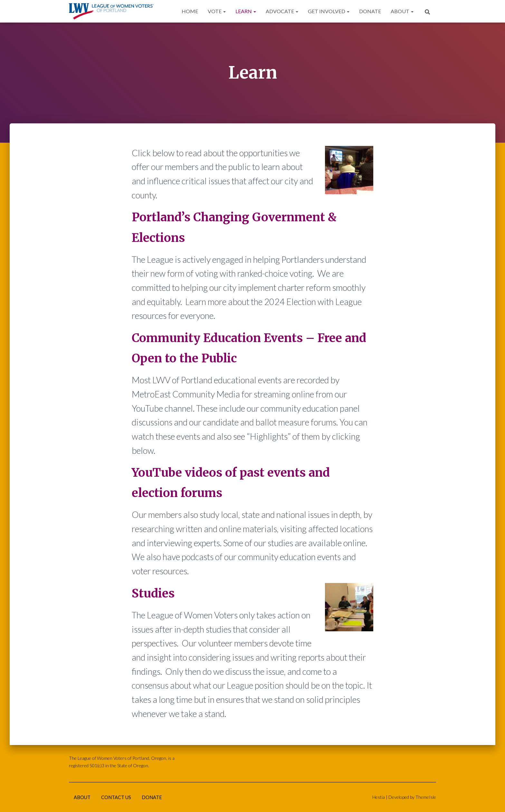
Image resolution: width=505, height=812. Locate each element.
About (402, 11)
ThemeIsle (426, 796)
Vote (217, 11)
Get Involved (329, 11)
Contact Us (120, 797)
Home (190, 11)
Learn (246, 11)
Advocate (282, 11)
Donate (370, 11)
